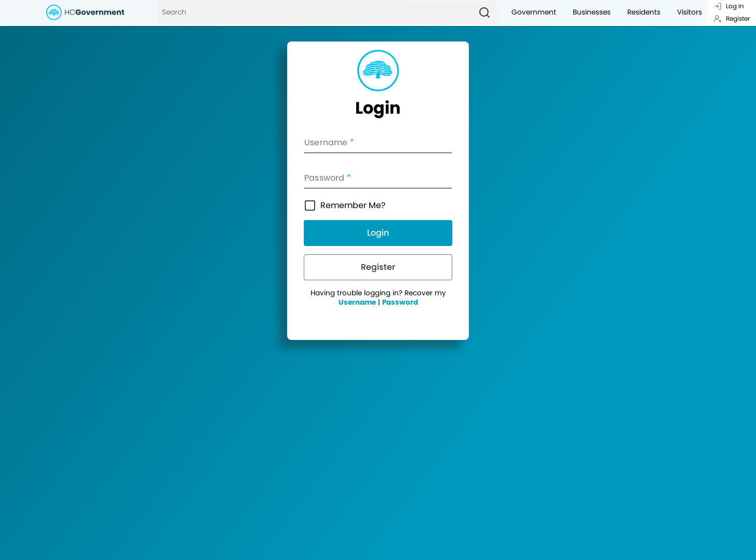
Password (400, 302)
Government (534, 12)
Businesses (592, 12)
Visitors (690, 12)
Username (357, 302)
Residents (644, 12)
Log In (729, 6)
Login (378, 233)
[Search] (315, 12)
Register (732, 18)
